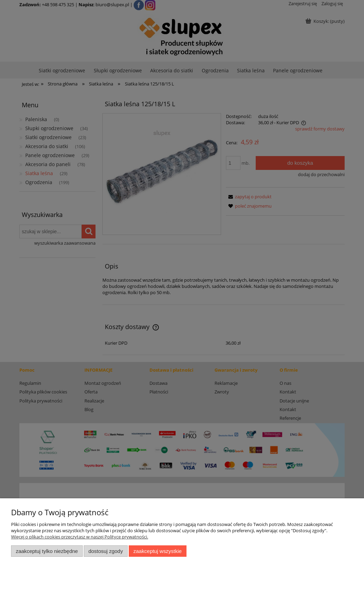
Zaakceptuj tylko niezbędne (47, 551)
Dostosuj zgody (106, 551)
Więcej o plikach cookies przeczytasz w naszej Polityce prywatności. (80, 537)
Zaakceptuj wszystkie (158, 551)
